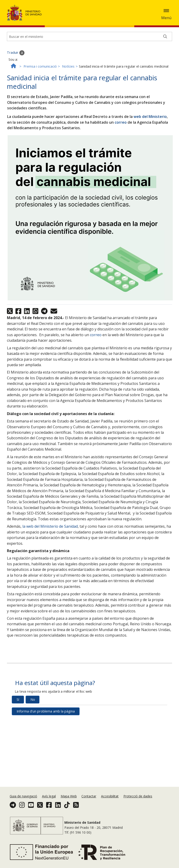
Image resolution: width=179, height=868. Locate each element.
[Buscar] (165, 40)
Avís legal (49, 796)
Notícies (68, 70)
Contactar (89, 796)
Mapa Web (69, 796)
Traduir (16, 57)
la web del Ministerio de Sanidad (50, 530)
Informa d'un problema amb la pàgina (46, 715)
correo (121, 126)
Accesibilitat (110, 796)
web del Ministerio (150, 120)
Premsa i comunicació (40, 70)
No (33, 703)
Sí (18, 703)
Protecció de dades (138, 796)
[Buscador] (89, 40)
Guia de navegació (23, 796)
